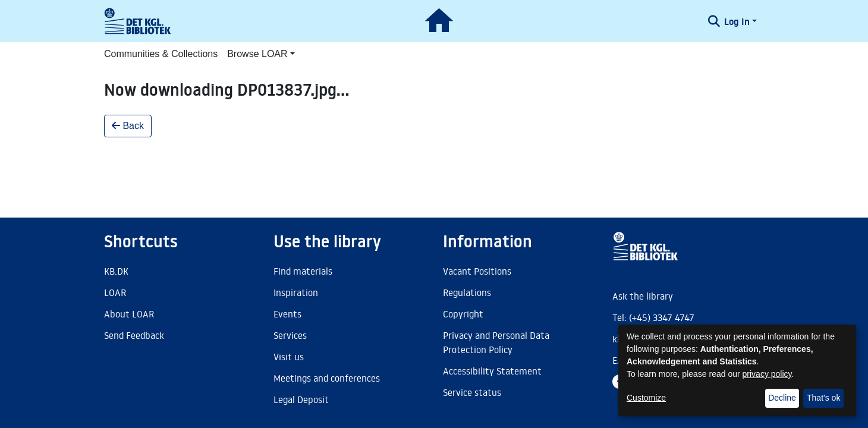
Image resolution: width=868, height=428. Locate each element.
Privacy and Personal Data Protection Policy (496, 342)
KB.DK (116, 271)
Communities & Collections (161, 54)
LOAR (115, 292)
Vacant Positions (477, 271)
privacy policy (767, 374)
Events (287, 314)
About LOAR (129, 314)
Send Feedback (134, 335)
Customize (646, 398)
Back (128, 126)
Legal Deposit (301, 399)
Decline (782, 398)
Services (290, 335)
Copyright (463, 314)
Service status (472, 392)
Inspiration (296, 292)
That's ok (823, 398)
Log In (737, 21)
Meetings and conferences (327, 378)
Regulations (467, 292)
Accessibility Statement (492, 371)
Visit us (289, 357)
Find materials (303, 271)
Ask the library (643, 296)
